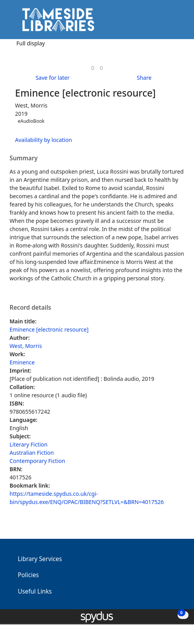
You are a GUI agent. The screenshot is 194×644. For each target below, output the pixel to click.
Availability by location (44, 140)
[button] (167, 22)
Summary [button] (24, 158)
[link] (93, 68)
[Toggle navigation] (176, 22)
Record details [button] (30, 308)
